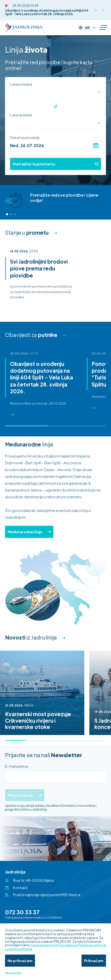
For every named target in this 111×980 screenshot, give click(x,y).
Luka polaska (21, 84)
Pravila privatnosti (43, 945)
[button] (7, 214)
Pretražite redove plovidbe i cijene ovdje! (64, 198)
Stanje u (27, 233)
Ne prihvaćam (20, 961)
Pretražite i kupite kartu (55, 164)
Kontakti (20, 888)
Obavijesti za (31, 335)
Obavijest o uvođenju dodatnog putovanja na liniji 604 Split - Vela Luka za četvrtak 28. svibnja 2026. (47, 12)
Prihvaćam (94, 961)
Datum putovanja (25, 137)
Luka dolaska (21, 115)
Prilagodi (13, 973)
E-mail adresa (16, 766)
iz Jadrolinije (31, 637)
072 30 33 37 (22, 912)
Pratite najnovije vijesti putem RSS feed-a (47, 895)
